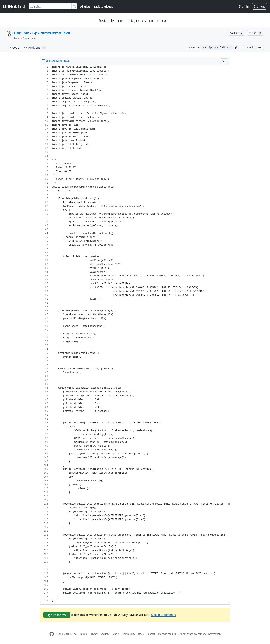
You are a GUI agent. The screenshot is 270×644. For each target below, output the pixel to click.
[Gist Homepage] (14, 6)
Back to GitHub (103, 6)
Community (129, 634)
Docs (141, 634)
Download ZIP (254, 47)
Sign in (244, 6)
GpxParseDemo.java (51, 33)
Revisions (35, 48)
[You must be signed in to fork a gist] (255, 33)
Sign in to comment (164, 615)
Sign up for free (57, 615)
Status (116, 634)
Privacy (94, 634)
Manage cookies (167, 634)
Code (13, 47)
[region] (135, 334)
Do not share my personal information (200, 634)
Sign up (260, 6)
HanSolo (22, 33)
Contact (151, 634)
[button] (237, 48)
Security (105, 634)
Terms (83, 634)
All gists (85, 6)
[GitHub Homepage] (52, 634)
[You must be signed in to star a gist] (237, 33)
